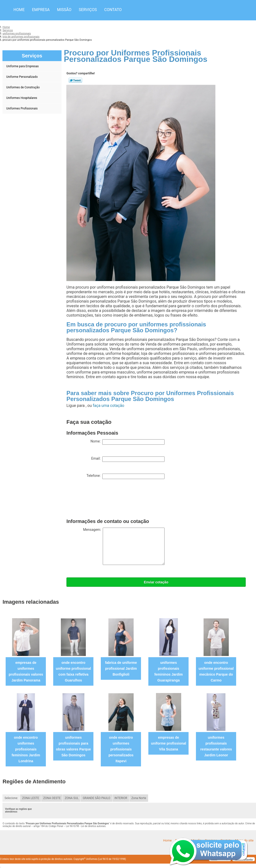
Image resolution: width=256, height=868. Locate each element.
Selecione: (11, 798)
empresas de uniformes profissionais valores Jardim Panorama (26, 671)
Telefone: (126, 476)
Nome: (128, 442)
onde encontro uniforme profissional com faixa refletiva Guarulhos (73, 671)
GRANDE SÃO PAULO (96, 798)
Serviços (88, 10)
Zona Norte (139, 798)
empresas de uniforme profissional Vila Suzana (169, 743)
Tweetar (75, 80)
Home (19, 10)
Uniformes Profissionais (22, 108)
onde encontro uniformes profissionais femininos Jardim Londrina (26, 749)
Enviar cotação (156, 582)
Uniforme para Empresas (23, 66)
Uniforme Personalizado (22, 77)
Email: (128, 459)
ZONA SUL (72, 798)
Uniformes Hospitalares (22, 98)
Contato (113, 10)
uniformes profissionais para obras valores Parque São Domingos (73, 746)
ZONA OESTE (52, 798)
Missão (64, 10)
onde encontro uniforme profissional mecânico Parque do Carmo (216, 671)
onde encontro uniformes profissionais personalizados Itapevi (121, 749)
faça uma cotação (108, 406)
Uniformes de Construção (23, 87)
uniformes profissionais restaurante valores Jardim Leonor (216, 746)
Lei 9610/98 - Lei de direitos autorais (86, 826)
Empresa (41, 10)
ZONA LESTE (31, 798)
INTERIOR (121, 798)
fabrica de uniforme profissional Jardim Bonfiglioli (121, 668)
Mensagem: (124, 546)
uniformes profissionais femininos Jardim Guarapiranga (168, 671)
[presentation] (104, 500)
